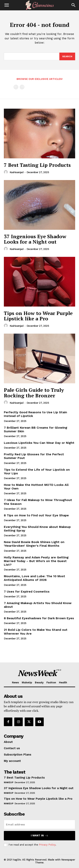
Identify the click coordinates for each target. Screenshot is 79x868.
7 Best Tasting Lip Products (37, 165)
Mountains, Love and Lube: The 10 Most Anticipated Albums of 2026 (34, 578)
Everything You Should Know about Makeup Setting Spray (37, 529)
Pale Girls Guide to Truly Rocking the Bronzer (34, 393)
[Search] (74, 5)
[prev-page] (16, 87)
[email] (39, 824)
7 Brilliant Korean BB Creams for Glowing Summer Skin (36, 429)
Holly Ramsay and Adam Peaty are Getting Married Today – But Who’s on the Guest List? (36, 561)
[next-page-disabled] (22, 87)
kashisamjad (17, 172)
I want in (40, 836)
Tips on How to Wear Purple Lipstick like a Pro (38, 316)
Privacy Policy (47, 845)
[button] (7, 5)
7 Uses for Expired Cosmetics (27, 591)
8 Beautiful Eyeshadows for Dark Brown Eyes (39, 618)
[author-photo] (6, 172)
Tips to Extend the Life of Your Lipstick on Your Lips (37, 471)
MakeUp (9, 782)
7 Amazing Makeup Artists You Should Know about (38, 605)
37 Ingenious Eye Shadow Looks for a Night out (35, 239)
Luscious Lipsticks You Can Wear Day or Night (39, 443)
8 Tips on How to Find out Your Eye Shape (36, 515)
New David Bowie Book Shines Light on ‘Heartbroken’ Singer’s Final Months (34, 544)
